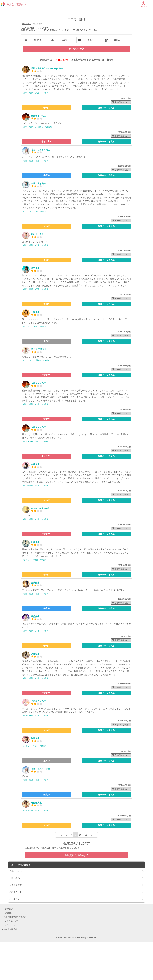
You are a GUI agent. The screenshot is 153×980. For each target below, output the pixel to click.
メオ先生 (35, 692)
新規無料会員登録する (76, 893)
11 (86, 873)
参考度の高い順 (79, 98)
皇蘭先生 (35, 621)
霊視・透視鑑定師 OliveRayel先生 (47, 106)
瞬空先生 (35, 306)
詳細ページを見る (106, 146)
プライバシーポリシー (13, 959)
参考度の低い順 (96, 98)
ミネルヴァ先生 (38, 739)
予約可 (47, 146)
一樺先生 (35, 350)
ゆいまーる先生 (38, 272)
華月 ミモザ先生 (39, 387)
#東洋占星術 (28, 524)
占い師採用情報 (11, 967)
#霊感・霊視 (28, 131)
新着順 (110, 98)
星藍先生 (35, 655)
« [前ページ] (58, 873)
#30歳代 (45, 131)
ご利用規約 (9, 947)
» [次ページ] (95, 873)
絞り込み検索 (76, 87)
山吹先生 (35, 580)
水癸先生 (35, 502)
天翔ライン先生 (38, 154)
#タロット (27, 250)
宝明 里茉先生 (38, 222)
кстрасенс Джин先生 (41, 546)
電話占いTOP (27, 62)
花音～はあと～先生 (40, 188)
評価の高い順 (46, 98)
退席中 (47, 379)
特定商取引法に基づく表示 (15, 955)
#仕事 (37, 283)
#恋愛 (37, 131)
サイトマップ (10, 963)
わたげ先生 (36, 841)
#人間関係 (39, 165)
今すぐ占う (47, 180)
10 (80, 873)
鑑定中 (47, 214)
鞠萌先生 (35, 776)
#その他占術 (28, 754)
